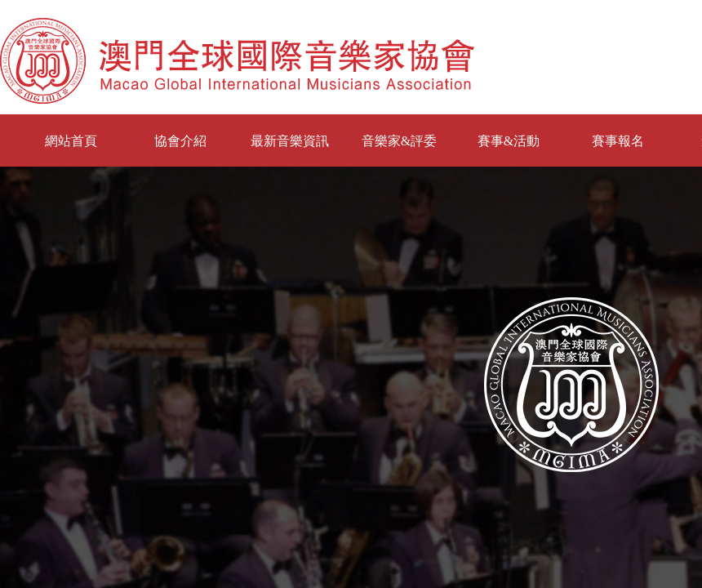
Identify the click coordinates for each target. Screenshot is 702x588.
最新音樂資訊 (290, 141)
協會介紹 (180, 141)
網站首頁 (71, 141)
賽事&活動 (509, 141)
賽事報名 (618, 141)
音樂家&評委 (399, 141)
